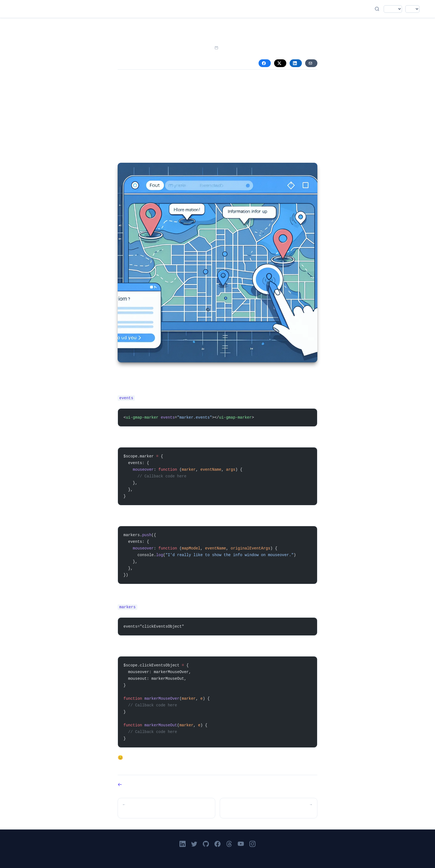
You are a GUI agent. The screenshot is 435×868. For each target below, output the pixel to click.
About (216, 9)
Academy (201, 9)
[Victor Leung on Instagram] (252, 844)
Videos (193, 9)
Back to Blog (120, 785)
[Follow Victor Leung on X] (194, 844)
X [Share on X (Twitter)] (279, 63)
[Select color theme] (412, 9)
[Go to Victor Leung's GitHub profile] (206, 844)
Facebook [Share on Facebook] (264, 63)
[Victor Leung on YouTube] (241, 844)
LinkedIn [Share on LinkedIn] (295, 63)
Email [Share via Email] (310, 63)
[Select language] (393, 9)
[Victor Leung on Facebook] (217, 844)
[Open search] (377, 9)
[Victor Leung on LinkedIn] (183, 844)
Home (170, 9)
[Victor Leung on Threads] (229, 844)
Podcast (185, 9)
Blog (178, 9)
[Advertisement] (217, 117)
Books (209, 9)
